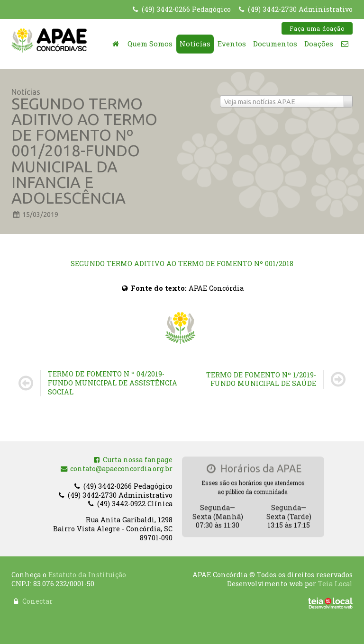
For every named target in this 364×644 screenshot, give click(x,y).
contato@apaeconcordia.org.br (116, 470)
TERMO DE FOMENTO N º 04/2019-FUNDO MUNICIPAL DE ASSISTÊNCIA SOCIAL (113, 383)
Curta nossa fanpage (133, 461)
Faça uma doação (317, 28)
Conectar (37, 599)
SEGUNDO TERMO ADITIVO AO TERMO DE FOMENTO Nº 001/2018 (182, 264)
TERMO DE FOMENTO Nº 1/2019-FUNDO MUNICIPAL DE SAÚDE (261, 379)
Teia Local (335, 581)
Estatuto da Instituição (87, 572)
